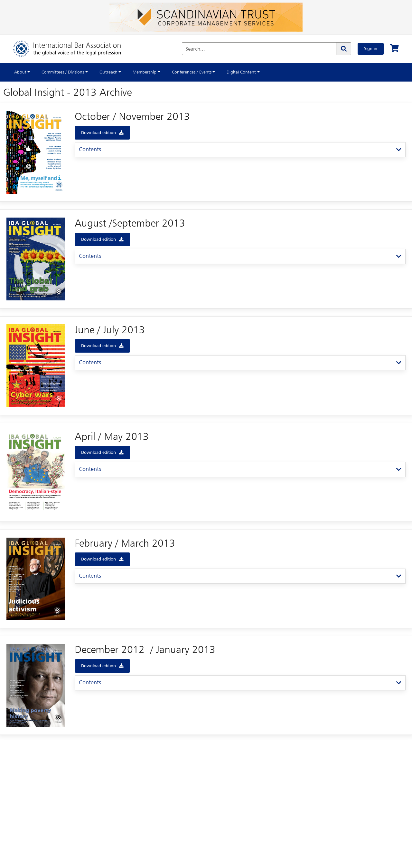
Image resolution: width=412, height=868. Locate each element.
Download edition (98, 133)
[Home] (74, 49)
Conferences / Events (192, 72)
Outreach (108, 72)
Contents (90, 150)
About (20, 72)
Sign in (371, 49)
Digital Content (241, 72)
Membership (145, 72)
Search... (195, 49)
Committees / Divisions (63, 72)
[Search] (343, 49)
